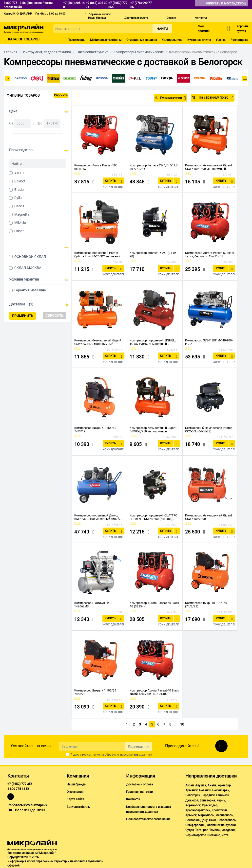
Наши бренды (97, 18)
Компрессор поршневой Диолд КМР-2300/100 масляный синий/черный (97, 517)
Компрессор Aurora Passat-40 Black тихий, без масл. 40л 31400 (154, 692)
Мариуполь (206, 815)
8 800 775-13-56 (18, 789)
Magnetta (22, 214)
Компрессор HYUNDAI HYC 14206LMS (93, 605)
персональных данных (136, 755)
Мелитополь (224, 815)
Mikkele (20, 223)
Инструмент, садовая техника (47, 52)
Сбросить (61, 95)
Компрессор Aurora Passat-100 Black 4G (96, 167)
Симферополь (195, 825)
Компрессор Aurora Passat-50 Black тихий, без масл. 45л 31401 (210, 255)
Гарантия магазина (30, 290)
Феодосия (229, 830)
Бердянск (208, 795)
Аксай (190, 785)
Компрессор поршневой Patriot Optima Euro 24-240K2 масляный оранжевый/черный (97, 255)
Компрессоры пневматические (139, 52)
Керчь (221, 800)
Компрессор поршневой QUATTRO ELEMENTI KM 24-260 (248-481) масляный (153, 517)
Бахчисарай (221, 790)
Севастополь (227, 820)
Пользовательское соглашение (148, 819)
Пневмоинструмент (92, 52)
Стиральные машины (142, 40)
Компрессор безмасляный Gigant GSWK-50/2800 (209, 517)
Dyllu (18, 198)
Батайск (205, 790)
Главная (11, 52)
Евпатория (207, 800)
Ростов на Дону (196, 820)
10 (182, 724)
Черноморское (196, 835)
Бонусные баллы (78, 807)
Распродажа (239, 40)
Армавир (224, 785)
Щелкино (214, 835)
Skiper (19, 231)
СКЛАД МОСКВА (28, 268)
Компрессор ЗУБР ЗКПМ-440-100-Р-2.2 (209, 342)
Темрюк (215, 830)
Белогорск (193, 795)
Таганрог (202, 830)
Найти (162, 29)
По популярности (170, 98)
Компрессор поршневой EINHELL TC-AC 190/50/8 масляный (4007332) (153, 342)
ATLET (19, 173)
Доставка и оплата (136, 18)
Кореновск (193, 805)
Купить (110, 181)
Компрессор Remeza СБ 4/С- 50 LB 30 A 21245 (154, 167)
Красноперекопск (198, 810)
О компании (75, 792)
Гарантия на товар (139, 792)
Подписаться (139, 747)
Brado (19, 190)
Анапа (212, 785)
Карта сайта (75, 799)
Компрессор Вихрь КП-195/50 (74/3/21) (206, 605)
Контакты (201, 18)
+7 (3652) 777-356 (20, 784)
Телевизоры (77, 40)
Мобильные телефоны (106, 40)
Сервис (171, 18)
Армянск (192, 790)
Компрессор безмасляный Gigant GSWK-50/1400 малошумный (209, 167)
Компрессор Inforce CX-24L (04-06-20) (153, 255)
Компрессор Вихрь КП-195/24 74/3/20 (95, 692)
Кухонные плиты (199, 40)
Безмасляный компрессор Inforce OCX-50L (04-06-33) (209, 430)
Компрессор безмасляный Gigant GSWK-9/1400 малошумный (98, 342)
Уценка (221, 40)
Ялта (225, 835)
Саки (213, 820)
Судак (190, 830)
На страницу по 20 (216, 98)
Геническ (223, 795)
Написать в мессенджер (225, 4)
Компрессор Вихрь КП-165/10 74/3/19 (95, 430)
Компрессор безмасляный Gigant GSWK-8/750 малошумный (153, 430)
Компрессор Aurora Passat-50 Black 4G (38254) (154, 605)
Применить (22, 316)
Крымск (191, 815)
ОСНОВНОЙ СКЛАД (30, 257)
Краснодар (210, 805)
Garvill (19, 206)
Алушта (201, 785)
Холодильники (172, 40)
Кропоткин (219, 810)
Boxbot (20, 181)
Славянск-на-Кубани (221, 825)
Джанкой (192, 800)
